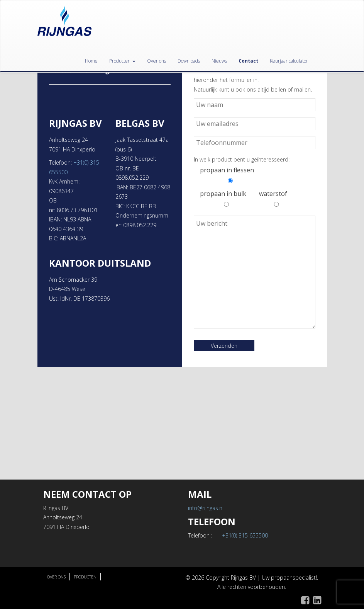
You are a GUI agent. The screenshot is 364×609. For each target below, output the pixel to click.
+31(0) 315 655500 (245, 535)
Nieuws (219, 61)
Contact (248, 61)
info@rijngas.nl (206, 508)
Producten (122, 61)
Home (91, 61)
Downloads (189, 61)
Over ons (157, 61)
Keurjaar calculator (289, 61)
